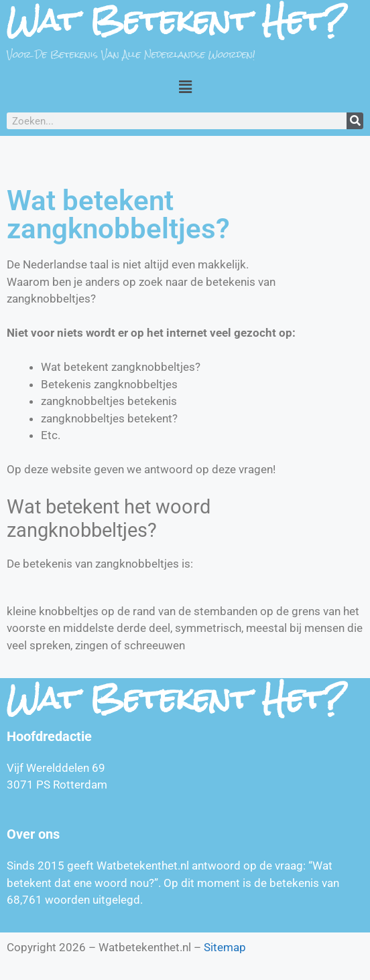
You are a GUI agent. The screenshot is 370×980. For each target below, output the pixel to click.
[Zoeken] (355, 121)
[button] (185, 86)
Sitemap (225, 947)
